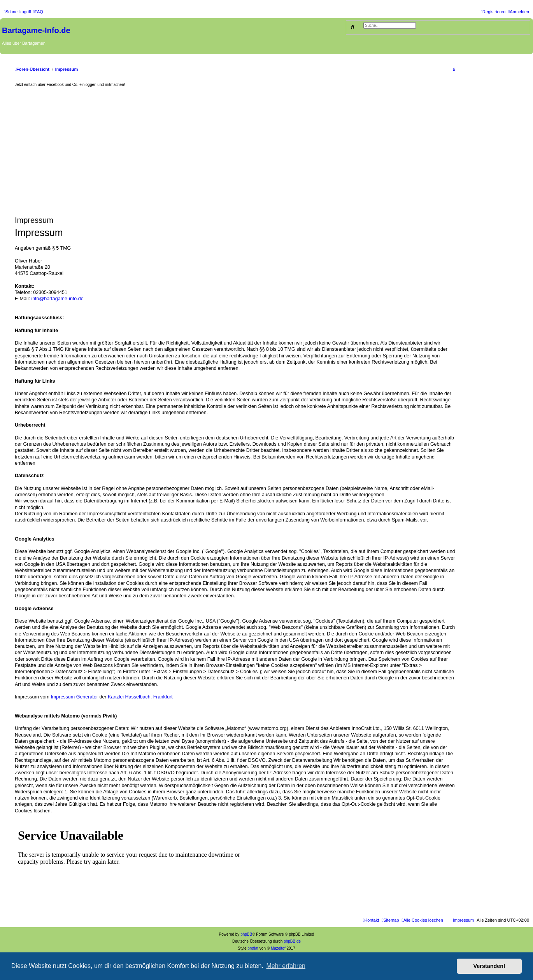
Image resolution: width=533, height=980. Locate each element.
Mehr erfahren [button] (286, 966)
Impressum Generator (74, 697)
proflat (253, 948)
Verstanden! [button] (489, 966)
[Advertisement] (235, 152)
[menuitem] (38, 12)
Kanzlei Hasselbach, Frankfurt (140, 697)
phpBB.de (292, 941)
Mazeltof (278, 948)
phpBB (246, 934)
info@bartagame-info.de (57, 299)
